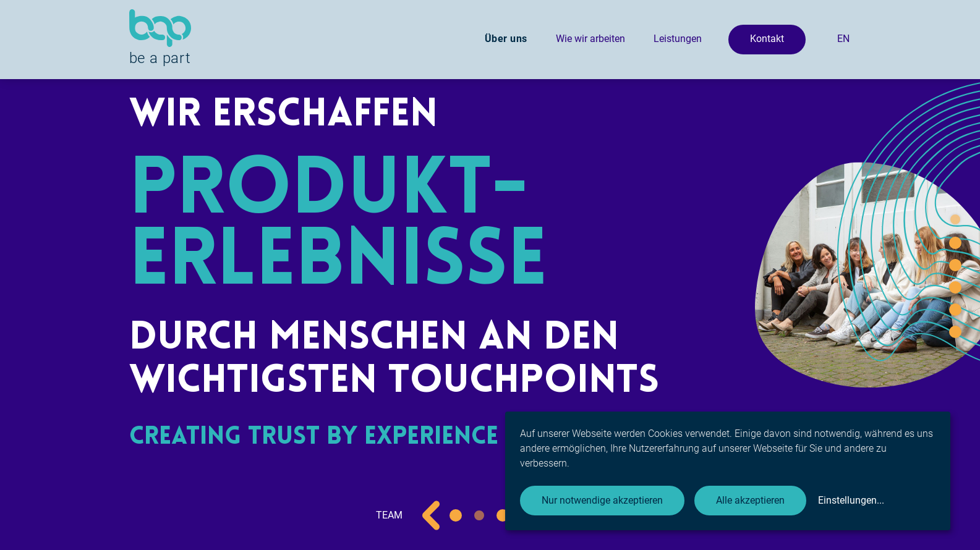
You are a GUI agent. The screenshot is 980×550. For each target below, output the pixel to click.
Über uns (506, 39)
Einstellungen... (851, 500)
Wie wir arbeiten (590, 39)
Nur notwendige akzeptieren (602, 500)
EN (843, 39)
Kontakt (767, 39)
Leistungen (678, 39)
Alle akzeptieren (750, 500)
